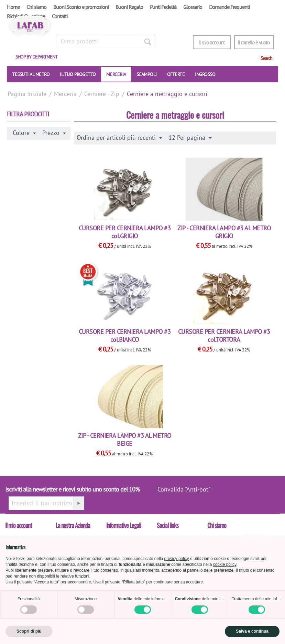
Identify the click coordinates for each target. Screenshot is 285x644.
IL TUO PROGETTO (78, 74)
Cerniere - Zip (102, 94)
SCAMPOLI (147, 74)
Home (13, 7)
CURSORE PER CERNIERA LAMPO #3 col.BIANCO (125, 336)
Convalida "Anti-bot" (184, 489)
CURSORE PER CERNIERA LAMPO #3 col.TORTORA (224, 336)
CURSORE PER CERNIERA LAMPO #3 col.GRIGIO (125, 232)
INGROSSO (205, 74)
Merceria (116, 74)
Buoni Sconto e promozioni (81, 7)
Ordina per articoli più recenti (119, 138)
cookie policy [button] (225, 564)
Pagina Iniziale (27, 94)
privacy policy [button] (177, 559)
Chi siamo (36, 7)
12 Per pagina (190, 138)
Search (266, 58)
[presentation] (248, 493)
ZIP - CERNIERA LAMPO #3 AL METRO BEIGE (125, 440)
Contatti (60, 16)
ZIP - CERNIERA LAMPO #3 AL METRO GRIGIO (224, 232)
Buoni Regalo (129, 7)
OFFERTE (176, 74)
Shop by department (36, 57)
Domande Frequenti (229, 7)
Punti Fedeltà (163, 7)
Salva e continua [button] (252, 631)
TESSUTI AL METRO (31, 74)
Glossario (193, 7)
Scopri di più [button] (29, 631)
